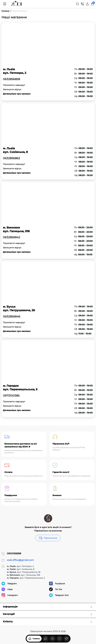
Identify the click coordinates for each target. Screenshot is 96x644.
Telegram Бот (59, 595)
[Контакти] (82, 4)
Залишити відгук (12, 89)
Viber (7, 589)
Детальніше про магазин (17, 94)
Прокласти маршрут (14, 85)
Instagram (10, 595)
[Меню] (5, 4)
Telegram (9, 583)
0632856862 (11, 158)
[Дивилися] (45, 639)
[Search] (77, 4)
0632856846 (12, 317)
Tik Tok (56, 589)
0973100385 (11, 396)
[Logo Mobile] (17, 4)
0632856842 (12, 237)
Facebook (57, 583)
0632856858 (11, 79)
